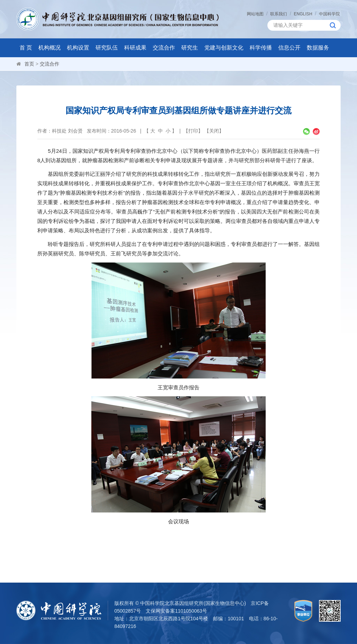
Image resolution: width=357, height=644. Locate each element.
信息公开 (289, 48)
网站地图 (255, 14)
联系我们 (279, 14)
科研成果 (135, 48)
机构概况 (50, 48)
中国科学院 (329, 14)
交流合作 (164, 48)
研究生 (190, 48)
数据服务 (318, 48)
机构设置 (78, 48)
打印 (193, 131)
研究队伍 (107, 48)
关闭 (214, 131)
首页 (29, 64)
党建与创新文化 (224, 48)
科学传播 (261, 48)
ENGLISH (303, 14)
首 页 (26, 48)
